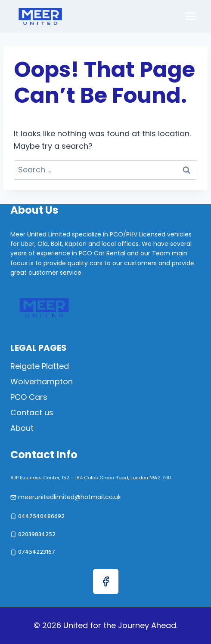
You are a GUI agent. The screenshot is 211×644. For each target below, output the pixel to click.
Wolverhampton (42, 382)
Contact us (32, 412)
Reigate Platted (40, 366)
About (22, 428)
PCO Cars (29, 397)
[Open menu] (191, 16)
